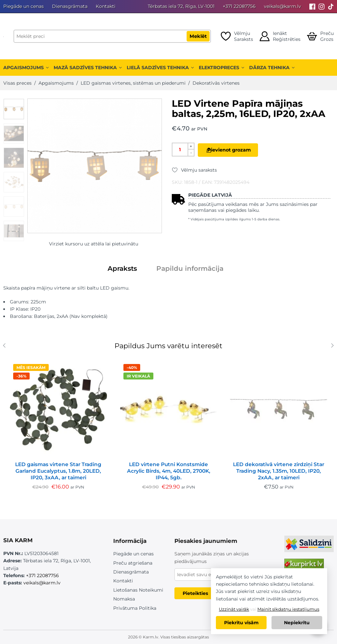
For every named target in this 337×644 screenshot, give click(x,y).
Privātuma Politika (135, 608)
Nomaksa (124, 599)
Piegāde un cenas (24, 6)
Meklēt (198, 36)
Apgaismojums (26, 68)
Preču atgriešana (133, 563)
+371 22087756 (239, 6)
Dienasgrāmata (70, 6)
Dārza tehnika (272, 68)
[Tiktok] (331, 6)
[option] (14, 109)
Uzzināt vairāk (234, 609)
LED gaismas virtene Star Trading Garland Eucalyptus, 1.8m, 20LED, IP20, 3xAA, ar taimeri (58, 471)
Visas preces (17, 83)
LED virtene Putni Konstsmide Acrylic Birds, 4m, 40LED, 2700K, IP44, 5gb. (169, 471)
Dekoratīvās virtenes (216, 83)
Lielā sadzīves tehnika (160, 68)
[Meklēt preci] (112, 36)
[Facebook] (312, 6)
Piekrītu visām (241, 623)
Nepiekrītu (297, 623)
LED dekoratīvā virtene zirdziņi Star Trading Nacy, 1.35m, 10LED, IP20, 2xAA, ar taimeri (279, 471)
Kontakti (106, 6)
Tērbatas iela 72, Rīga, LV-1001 (181, 6)
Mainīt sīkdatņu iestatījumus (288, 609)
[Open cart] (320, 36)
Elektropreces (221, 68)
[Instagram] (322, 6)
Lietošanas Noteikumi (138, 590)
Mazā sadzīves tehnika (88, 68)
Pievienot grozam (236, 150)
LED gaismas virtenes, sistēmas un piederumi (133, 83)
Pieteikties (195, 593)
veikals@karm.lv (283, 6)
